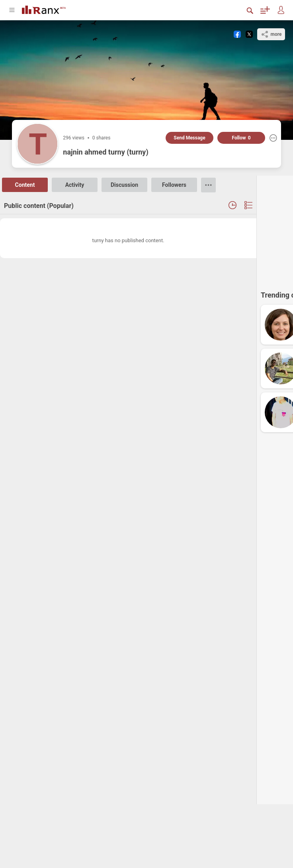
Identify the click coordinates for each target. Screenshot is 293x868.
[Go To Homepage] (44, 9)
